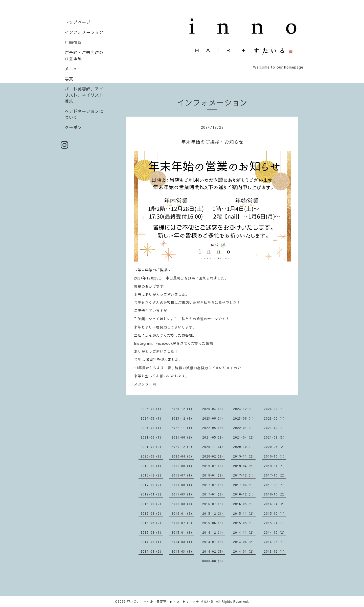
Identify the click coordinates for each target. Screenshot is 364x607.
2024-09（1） (275, 409)
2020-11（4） (213, 447)
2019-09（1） (152, 466)
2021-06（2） (183, 437)
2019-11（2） (244, 456)
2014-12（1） (213, 532)
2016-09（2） (152, 504)
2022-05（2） (213, 428)
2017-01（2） (213, 494)
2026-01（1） (152, 409)
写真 (69, 79)
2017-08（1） (183, 485)
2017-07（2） (213, 485)
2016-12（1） (244, 494)
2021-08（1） (152, 437)
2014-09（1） (152, 542)
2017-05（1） (275, 485)
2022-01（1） (244, 428)
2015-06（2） (213, 523)
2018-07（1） (183, 475)
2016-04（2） (275, 504)
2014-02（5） (213, 551)
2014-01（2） (244, 551)
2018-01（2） (213, 475)
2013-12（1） (275, 551)
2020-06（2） (275, 447)
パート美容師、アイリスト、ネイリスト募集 (84, 95)
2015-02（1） (152, 532)
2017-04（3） (152, 494)
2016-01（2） (183, 513)
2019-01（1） (275, 466)
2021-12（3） (275, 428)
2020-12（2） (183, 447)
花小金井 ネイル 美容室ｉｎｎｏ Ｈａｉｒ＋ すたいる (170, 601)
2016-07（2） (213, 504)
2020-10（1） (244, 447)
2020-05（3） (152, 456)
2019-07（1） (213, 466)
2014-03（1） (183, 551)
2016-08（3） (183, 504)
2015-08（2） (152, 523)
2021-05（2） (213, 437)
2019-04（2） (244, 466)
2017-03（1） (183, 494)
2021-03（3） (275, 437)
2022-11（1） (183, 428)
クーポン (73, 127)
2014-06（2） (244, 542)
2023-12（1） (183, 418)
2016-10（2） (275, 494)
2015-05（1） (244, 523)
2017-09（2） (152, 485)
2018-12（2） (152, 475)
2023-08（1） (213, 418)
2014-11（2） (244, 532)
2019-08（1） (183, 466)
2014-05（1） (275, 542)
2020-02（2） (213, 456)
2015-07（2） (183, 523)
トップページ (78, 22)
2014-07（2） (213, 542)
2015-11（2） (244, 513)
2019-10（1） (275, 456)
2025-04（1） (213, 409)
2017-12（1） (244, 475)
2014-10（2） (275, 532)
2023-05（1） (275, 418)
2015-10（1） (275, 513)
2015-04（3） (275, 523)
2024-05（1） (152, 418)
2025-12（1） (183, 409)
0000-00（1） (213, 561)
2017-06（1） (244, 485)
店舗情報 (73, 42)
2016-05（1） (244, 504)
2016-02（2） (152, 513)
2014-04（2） (152, 551)
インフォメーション (84, 32)
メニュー (73, 69)
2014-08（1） (183, 542)
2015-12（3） (213, 513)
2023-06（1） (244, 418)
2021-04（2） (244, 437)
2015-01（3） (183, 532)
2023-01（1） (152, 428)
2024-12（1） (244, 409)
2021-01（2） (152, 447)
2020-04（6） (183, 456)
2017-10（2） (275, 475)
